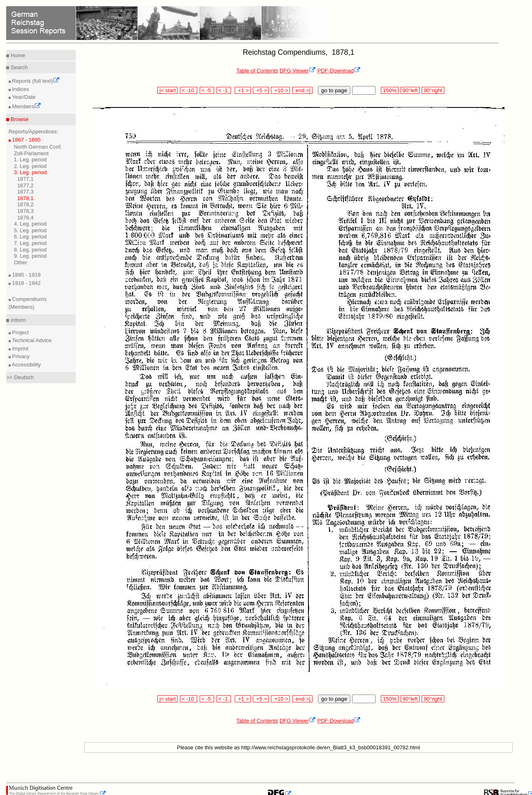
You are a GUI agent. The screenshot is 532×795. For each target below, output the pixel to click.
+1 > (243, 90)
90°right (433, 90)
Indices (20, 89)
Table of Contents (257, 71)
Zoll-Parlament (31, 153)
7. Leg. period (30, 243)
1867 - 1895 (26, 140)
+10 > (280, 90)
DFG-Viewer (298, 71)
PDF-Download (339, 71)
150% (390, 90)
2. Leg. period (30, 166)
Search (18, 67)
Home (17, 55)
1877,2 (26, 185)
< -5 (207, 90)
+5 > (261, 90)
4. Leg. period (30, 224)
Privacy (20, 356)
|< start (167, 90)
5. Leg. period (30, 230)
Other (21, 262)
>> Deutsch (20, 377)
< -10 (189, 90)
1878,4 (26, 218)
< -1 (224, 90)
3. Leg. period (30, 172)
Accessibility (26, 365)
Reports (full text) (35, 81)
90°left (410, 90)
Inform (17, 320)
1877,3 (26, 192)
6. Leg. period (30, 237)
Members (26, 106)
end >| (302, 90)
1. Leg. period (30, 160)
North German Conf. (38, 147)
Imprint (20, 349)
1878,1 (26, 198)
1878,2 (26, 204)
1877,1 (26, 179)
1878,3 (26, 211)
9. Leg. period (30, 256)
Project (20, 332)
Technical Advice (31, 340)
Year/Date (23, 97)
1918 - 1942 (26, 283)
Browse (19, 119)
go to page (334, 90)
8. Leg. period (30, 250)
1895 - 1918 (26, 275)
